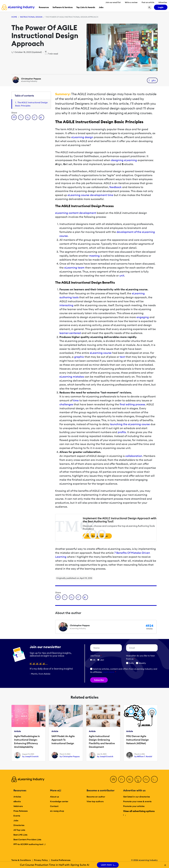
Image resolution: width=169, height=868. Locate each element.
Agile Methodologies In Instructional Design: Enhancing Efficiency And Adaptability (27, 742)
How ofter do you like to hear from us (140, 657)
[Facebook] (113, 779)
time (76, 400)
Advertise (163, 2)
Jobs (16, 820)
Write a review (131, 2)
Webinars (18, 806)
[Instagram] (154, 779)
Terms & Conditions (21, 860)
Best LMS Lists (20, 835)
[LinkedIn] (130, 779)
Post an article (148, 2)
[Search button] (150, 7)
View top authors (95, 801)
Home (14, 17)
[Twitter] (122, 779)
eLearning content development (76, 213)
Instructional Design (31, 17)
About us (54, 797)
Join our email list (113, 2)
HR (94, 660)
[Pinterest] (146, 779)
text (122, 357)
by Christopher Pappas (70, 756)
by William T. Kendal (143, 756)
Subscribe (99, 680)
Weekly (141, 663)
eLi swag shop (57, 811)
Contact (54, 806)
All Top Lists (19, 830)
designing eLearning (124, 160)
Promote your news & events (137, 801)
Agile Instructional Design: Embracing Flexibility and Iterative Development (102, 742)
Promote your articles (134, 806)
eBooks (17, 801)
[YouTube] (138, 779)
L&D (102, 660)
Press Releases (21, 811)
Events (17, 816)
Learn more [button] (108, 672)
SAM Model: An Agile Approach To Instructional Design (63, 740)
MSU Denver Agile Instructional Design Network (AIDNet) (138, 740)
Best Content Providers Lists (27, 839)
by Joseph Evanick (30, 756)
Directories (19, 825)
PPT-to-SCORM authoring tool (30, 844)
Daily (130, 663)
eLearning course (101, 353)
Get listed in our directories (137, 797)
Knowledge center (59, 801)
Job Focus (96, 656)
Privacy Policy (41, 860)
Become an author (96, 797)
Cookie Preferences (61, 860)
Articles (17, 797)
